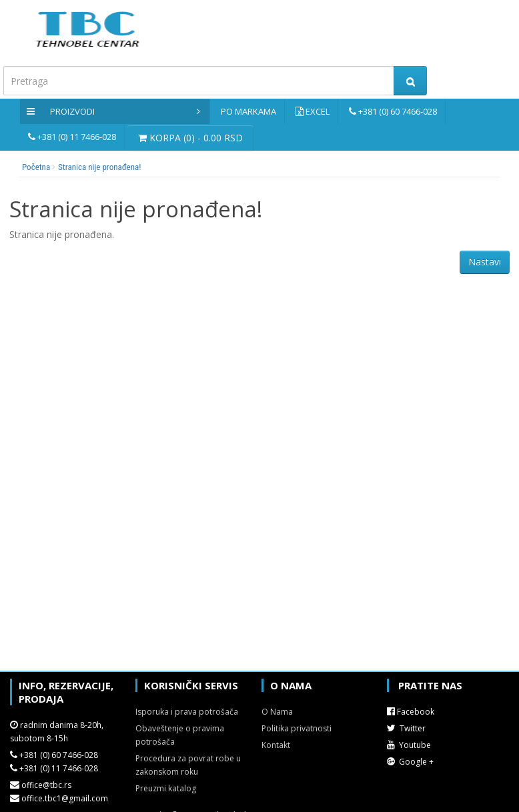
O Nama (277, 712)
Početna (36, 167)
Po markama (248, 111)
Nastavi (485, 262)
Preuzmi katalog (166, 788)
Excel (318, 111)
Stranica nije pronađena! (99, 167)
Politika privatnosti (297, 728)
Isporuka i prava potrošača (187, 712)
